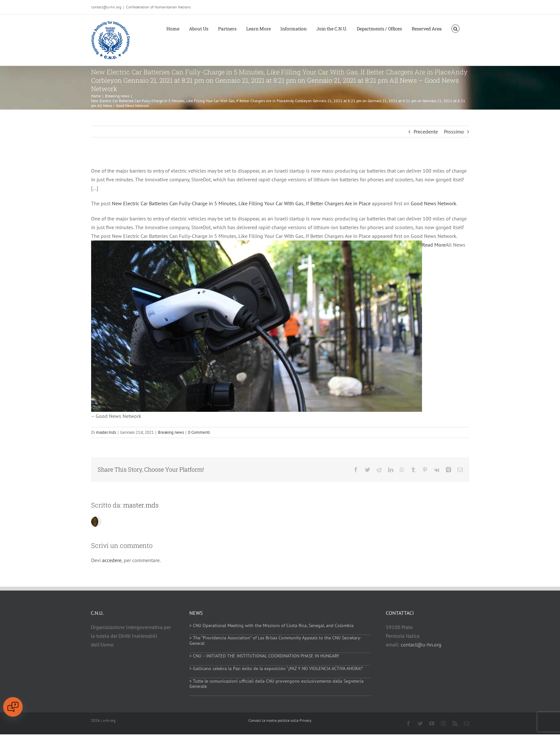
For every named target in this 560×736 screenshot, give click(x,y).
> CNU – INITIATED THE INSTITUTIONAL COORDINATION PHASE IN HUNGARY (264, 656)
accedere (112, 560)
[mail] (467, 723)
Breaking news (171, 432)
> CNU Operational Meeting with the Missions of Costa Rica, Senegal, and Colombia (271, 625)
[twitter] (420, 723)
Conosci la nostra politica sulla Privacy (280, 720)
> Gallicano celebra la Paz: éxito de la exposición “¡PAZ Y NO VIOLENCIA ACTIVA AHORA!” (276, 668)
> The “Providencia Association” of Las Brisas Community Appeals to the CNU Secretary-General (275, 640)
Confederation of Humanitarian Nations (158, 7)
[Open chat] (13, 707)
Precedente (426, 132)
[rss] (455, 723)
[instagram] (443, 723)
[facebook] (408, 723)
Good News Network (433, 203)
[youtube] (432, 723)
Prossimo (454, 132)
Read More (434, 245)
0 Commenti (199, 432)
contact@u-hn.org (421, 645)
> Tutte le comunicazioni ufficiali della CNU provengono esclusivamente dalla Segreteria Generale (276, 684)
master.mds (106, 432)
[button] (455, 28)
